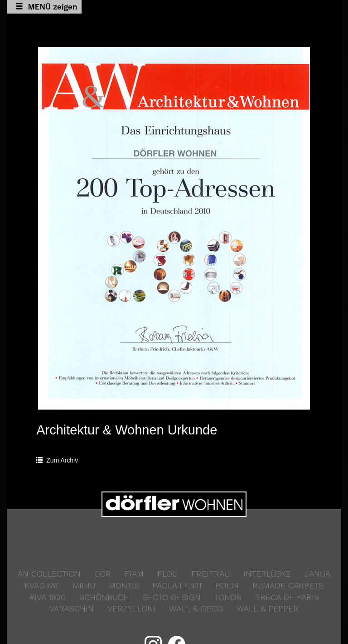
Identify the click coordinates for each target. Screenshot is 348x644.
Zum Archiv (57, 460)
